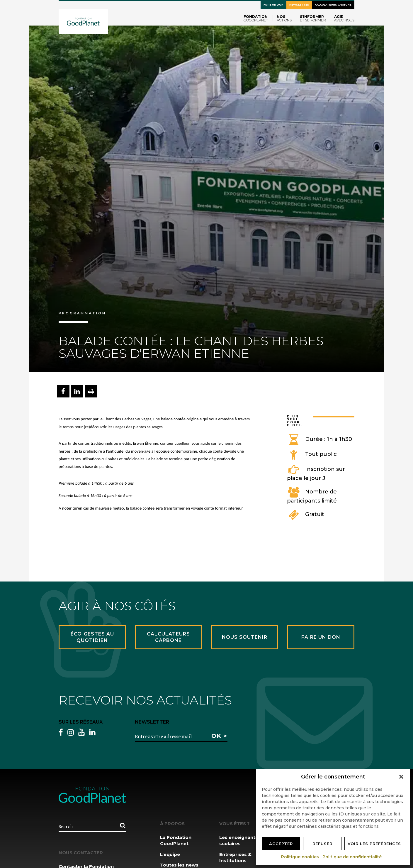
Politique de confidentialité (352, 857)
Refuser (322, 844)
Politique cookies (300, 857)
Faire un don (273, 5)
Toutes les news (179, 865)
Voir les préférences (374, 844)
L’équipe (170, 854)
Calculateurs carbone (333, 5)
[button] (401, 777)
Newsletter (299, 5)
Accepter (281, 844)
